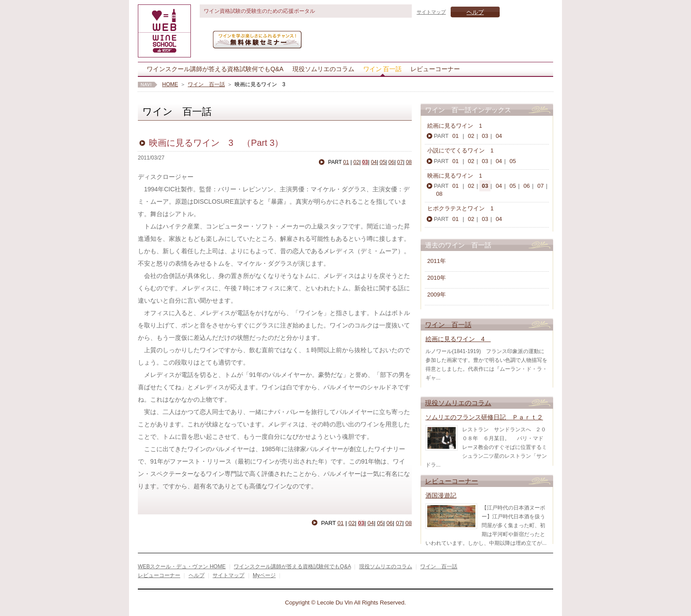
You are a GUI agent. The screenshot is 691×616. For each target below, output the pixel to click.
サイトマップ (431, 12)
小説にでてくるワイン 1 (463, 150)
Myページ (264, 575)
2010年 (437, 278)
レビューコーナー (435, 69)
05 (382, 162)
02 (356, 162)
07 (400, 162)
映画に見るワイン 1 (458, 176)
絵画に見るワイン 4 (458, 339)
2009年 (437, 295)
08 (409, 162)
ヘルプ (475, 12)
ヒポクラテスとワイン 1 (466, 208)
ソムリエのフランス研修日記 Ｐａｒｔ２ (484, 417)
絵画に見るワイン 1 (455, 126)
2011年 (437, 261)
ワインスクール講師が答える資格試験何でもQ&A (215, 69)
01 (346, 162)
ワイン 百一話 (383, 69)
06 (391, 162)
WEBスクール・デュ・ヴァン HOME (182, 567)
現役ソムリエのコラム (323, 69)
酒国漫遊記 (441, 495)
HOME (170, 84)
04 (374, 162)
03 (365, 162)
